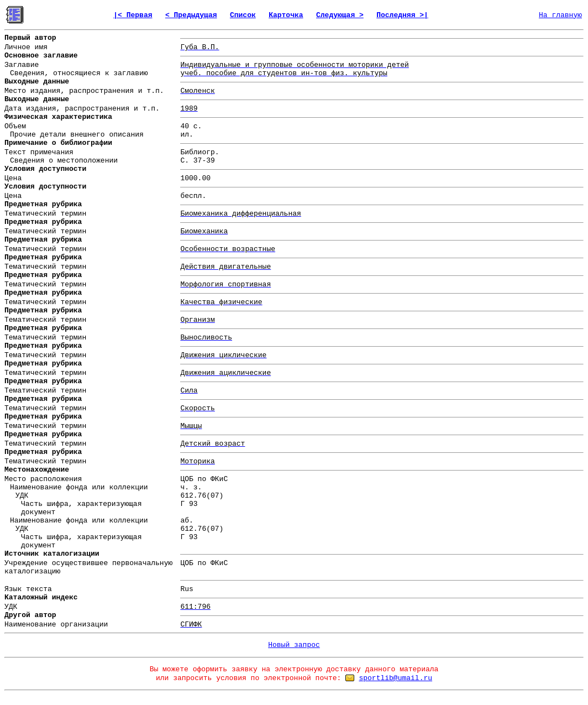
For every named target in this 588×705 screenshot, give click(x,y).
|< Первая (133, 15)
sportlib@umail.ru (395, 678)
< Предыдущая (191, 15)
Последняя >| (402, 15)
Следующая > (340, 15)
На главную (560, 15)
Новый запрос (294, 645)
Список (243, 15)
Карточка (286, 15)
